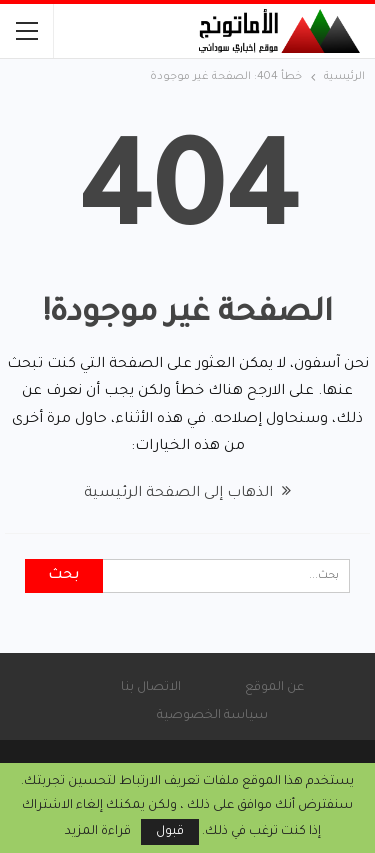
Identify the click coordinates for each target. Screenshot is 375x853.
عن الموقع (274, 688)
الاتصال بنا (151, 688)
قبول (170, 832)
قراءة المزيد (98, 832)
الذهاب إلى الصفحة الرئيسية (187, 494)
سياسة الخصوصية (212, 716)
